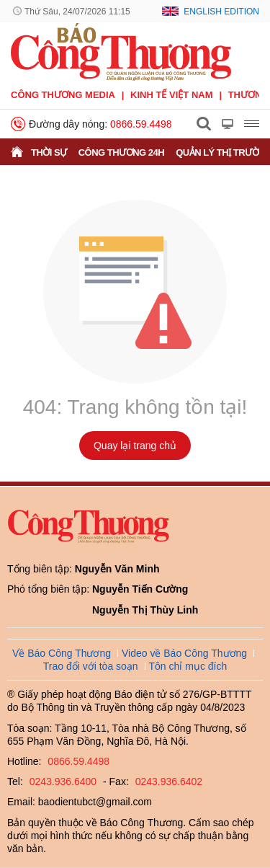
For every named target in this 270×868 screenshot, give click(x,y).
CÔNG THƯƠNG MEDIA (63, 95)
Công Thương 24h (121, 152)
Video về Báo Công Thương (184, 653)
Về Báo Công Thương (62, 653)
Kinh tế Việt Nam (171, 95)
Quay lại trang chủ (135, 446)
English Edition (221, 12)
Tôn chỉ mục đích (188, 666)
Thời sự (49, 152)
